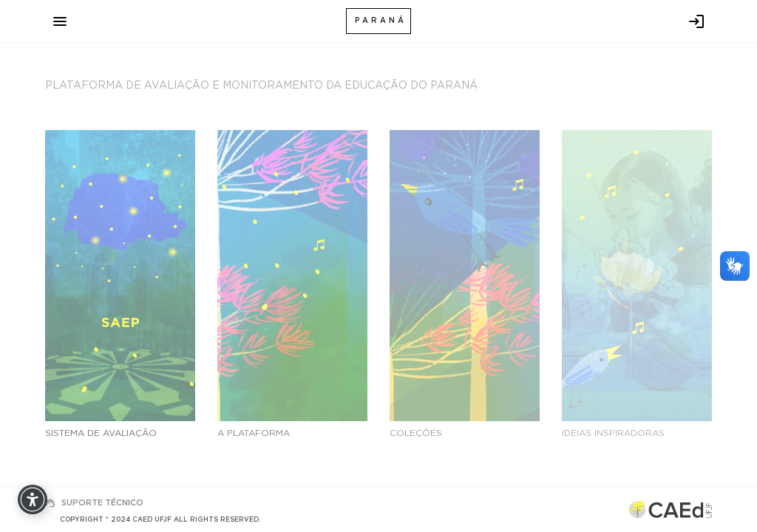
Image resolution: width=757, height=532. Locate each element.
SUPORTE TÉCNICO (102, 503)
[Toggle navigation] (60, 21)
